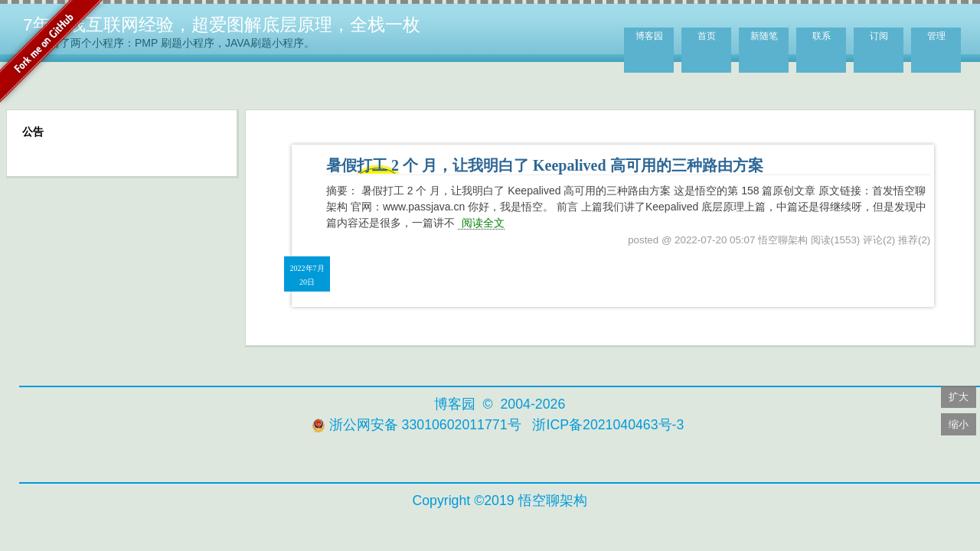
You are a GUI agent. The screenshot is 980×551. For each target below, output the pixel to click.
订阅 (879, 36)
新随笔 (764, 36)
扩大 (959, 397)
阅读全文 (483, 223)
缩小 (959, 424)
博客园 (649, 36)
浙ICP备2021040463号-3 (608, 425)
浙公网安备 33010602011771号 (416, 425)
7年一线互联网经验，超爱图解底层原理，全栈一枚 (222, 24)
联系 (822, 36)
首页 (707, 36)
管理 (936, 36)
